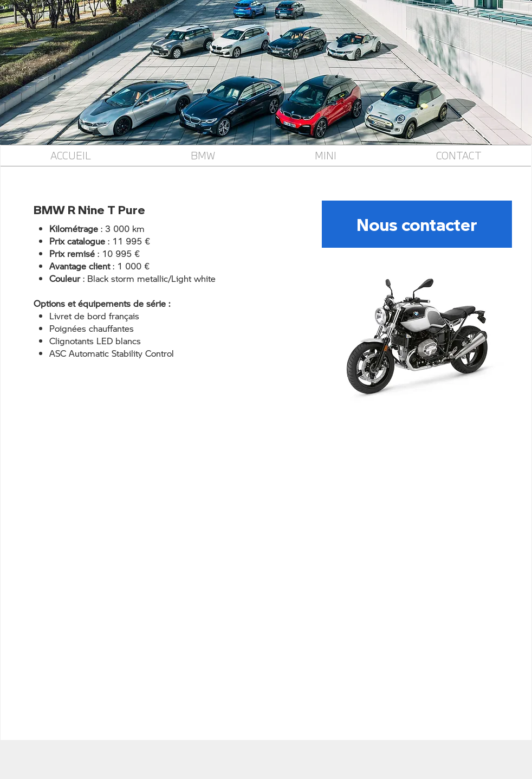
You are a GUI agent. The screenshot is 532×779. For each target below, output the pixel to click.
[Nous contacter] (417, 224)
